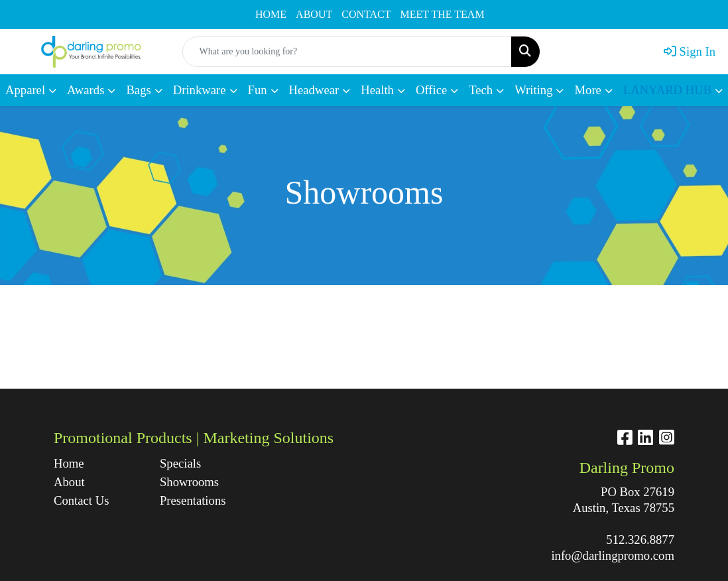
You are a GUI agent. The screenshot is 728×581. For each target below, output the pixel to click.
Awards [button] (86, 90)
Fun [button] (258, 90)
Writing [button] (533, 90)
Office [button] (431, 90)
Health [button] (377, 90)
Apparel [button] (25, 90)
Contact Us (81, 500)
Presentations (193, 500)
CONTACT (366, 14)
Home (69, 463)
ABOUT (314, 14)
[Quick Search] (347, 52)
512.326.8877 (640, 540)
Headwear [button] (314, 90)
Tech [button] (481, 90)
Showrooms (189, 482)
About (69, 482)
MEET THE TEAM (443, 14)
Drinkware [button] (200, 90)
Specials (180, 463)
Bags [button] (138, 90)
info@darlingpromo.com (613, 555)
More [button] (587, 90)
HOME (271, 14)
